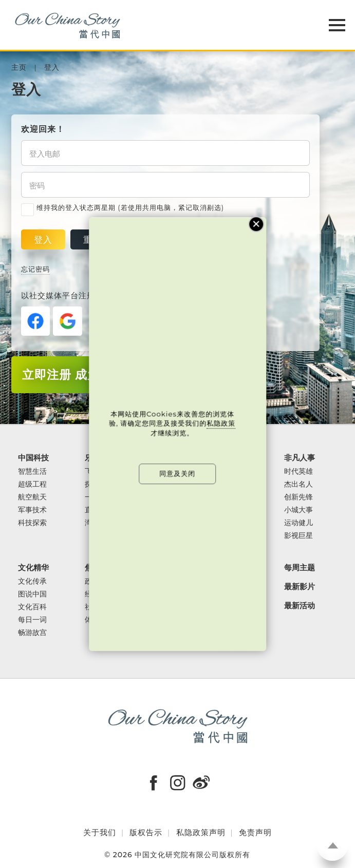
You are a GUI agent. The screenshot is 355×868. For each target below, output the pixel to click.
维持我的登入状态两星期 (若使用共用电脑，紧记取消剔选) (123, 208)
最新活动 (300, 606)
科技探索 (32, 523)
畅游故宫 (32, 633)
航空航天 (32, 497)
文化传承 (32, 581)
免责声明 (255, 832)
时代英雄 (298, 471)
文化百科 (32, 607)
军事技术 (32, 510)
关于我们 (100, 832)
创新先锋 (298, 497)
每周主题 (300, 568)
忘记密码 (35, 269)
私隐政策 (221, 423)
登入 (52, 67)
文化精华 (33, 568)
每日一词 (32, 620)
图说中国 (32, 594)
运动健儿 (298, 523)
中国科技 (33, 458)
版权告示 (146, 832)
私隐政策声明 (201, 832)
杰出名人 (298, 484)
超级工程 (32, 484)
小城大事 (298, 510)
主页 (19, 67)
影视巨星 (298, 536)
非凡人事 (300, 458)
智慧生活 (32, 471)
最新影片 (300, 587)
